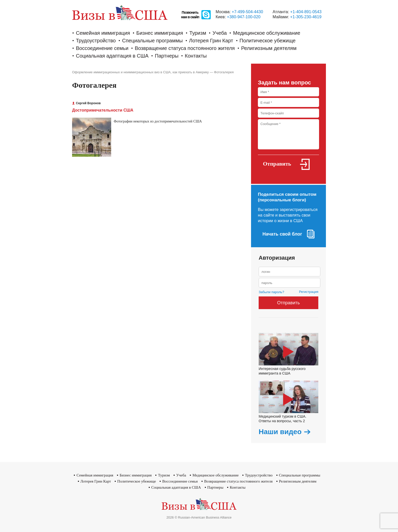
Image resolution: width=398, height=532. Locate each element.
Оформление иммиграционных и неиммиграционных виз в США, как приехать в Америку (140, 72)
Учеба (220, 33)
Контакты (196, 56)
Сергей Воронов (86, 103)
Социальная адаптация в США (112, 56)
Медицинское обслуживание (267, 33)
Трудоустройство (96, 41)
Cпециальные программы (152, 41)
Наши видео (280, 432)
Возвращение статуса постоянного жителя (185, 48)
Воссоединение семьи (102, 48)
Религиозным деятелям (269, 48)
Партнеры (167, 56)
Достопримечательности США (103, 110)
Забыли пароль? (271, 292)
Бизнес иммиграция (160, 33)
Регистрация (309, 292)
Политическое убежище (268, 41)
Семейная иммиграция (103, 33)
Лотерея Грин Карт (211, 41)
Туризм (198, 33)
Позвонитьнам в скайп (190, 15)
